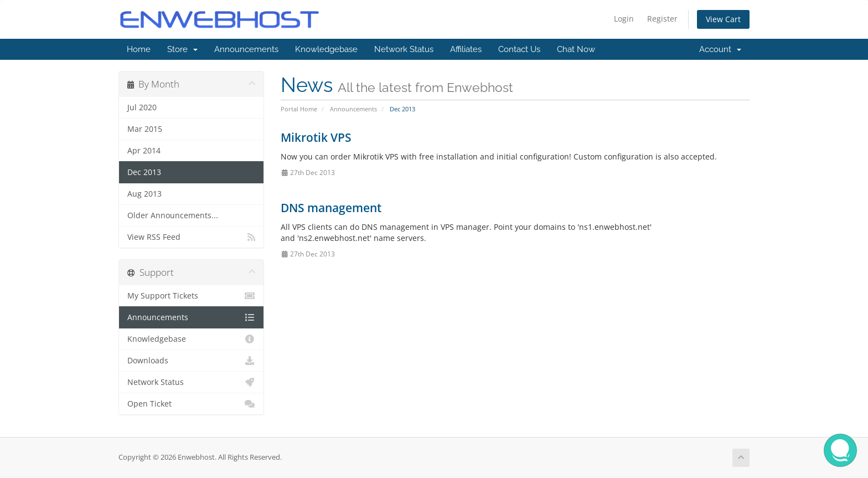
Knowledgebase (326, 49)
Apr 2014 (144, 151)
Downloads (191, 361)
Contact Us (519, 49)
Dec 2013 (144, 172)
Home (139, 49)
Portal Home (299, 109)
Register (662, 19)
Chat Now (576, 49)
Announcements (246, 49)
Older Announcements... (173, 215)
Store (182, 49)
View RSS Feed (191, 237)
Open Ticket (191, 404)
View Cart (723, 19)
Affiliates (466, 49)
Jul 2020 (142, 107)
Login (624, 19)
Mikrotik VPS (316, 137)
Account (720, 49)
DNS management (331, 208)
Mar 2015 (145, 129)
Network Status (404, 49)
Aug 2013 (144, 194)
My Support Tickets (191, 296)
